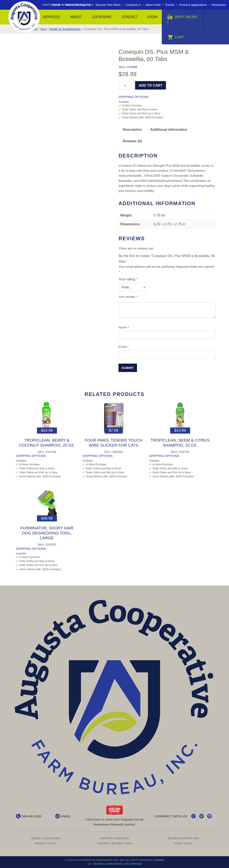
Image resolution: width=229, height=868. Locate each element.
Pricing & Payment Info (114, 843)
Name (124, 327)
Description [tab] (132, 129)
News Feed (153, 5)
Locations (102, 17)
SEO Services (134, 864)
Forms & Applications (193, 5)
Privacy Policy (46, 843)
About (76, 17)
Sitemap (159, 860)
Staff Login (183, 843)
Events (170, 5)
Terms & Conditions (46, 838)
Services (51, 17)
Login (152, 17)
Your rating (128, 279)
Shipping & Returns (114, 838)
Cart (176, 37)
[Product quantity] (126, 85)
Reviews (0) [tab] (132, 141)
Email (124, 347)
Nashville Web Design (108, 864)
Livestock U (133, 5)
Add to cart (151, 85)
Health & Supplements (65, 29)
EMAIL (66, 816)
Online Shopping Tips (183, 838)
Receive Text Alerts (108, 5)
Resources (219, 5)
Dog (43, 29)
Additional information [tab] (169, 129)
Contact (130, 17)
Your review (128, 297)
